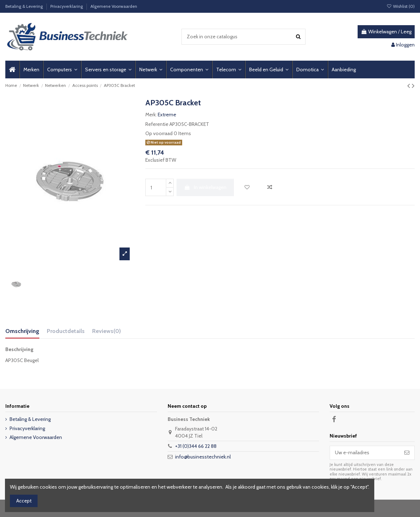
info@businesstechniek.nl (203, 457)
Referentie (157, 124)
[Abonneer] (407, 453)
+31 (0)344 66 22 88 (196, 446)
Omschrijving (22, 331)
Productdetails (66, 331)
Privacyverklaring (67, 6)
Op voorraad (159, 133)
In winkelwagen (205, 187)
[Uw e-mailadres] (365, 453)
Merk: (151, 115)
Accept (24, 501)
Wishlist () (401, 6)
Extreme (167, 115)
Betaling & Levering (25, 6)
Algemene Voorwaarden (114, 6)
